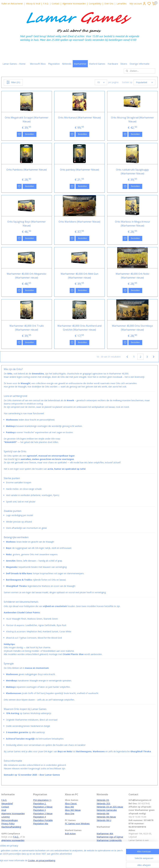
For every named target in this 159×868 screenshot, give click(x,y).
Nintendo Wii (103, 813)
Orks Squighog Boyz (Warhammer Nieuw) (27, 224)
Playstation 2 (40, 803)
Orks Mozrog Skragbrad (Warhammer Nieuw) (132, 120)
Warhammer (80, 64)
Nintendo (67, 64)
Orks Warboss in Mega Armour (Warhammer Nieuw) (132, 224)
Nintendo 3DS (103, 803)
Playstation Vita (41, 824)
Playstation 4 (39, 817)
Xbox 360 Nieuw (73, 810)
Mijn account (138, 4)
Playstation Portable (43, 820)
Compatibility (95, 4)
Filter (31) (13, 82)
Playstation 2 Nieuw (43, 807)
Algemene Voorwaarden (74, 4)
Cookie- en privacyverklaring (48, 863)
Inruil (4, 810)
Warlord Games (97, 64)
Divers (124, 64)
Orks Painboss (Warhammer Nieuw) (27, 170)
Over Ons (109, 4)
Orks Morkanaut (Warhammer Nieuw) (79, 118)
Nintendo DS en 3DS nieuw (110, 807)
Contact (56, 4)
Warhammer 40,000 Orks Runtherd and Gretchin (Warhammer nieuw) (79, 328)
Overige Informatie (140, 64)
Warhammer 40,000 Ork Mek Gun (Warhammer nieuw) (79, 276)
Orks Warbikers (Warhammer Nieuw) (79, 222)
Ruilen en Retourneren (12, 4)
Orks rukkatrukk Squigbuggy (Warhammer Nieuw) (132, 172)
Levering (5, 817)
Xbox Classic (71, 803)
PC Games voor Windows (77, 824)
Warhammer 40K (105, 834)
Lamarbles (122, 4)
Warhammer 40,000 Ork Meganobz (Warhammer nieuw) (27, 276)
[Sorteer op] (144, 82)
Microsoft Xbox (38, 64)
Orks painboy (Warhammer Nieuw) (79, 170)
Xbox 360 (69, 807)
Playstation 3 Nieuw (43, 813)
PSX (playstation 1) (42, 800)
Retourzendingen (10, 820)
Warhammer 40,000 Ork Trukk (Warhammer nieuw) (27, 328)
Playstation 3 (39, 810)
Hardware (113, 64)
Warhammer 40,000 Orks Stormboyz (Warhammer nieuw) (132, 328)
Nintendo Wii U (104, 820)
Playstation (54, 64)
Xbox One (70, 813)
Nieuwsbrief (7, 803)
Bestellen (30, 134)
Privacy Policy (8, 824)
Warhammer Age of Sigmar (110, 837)
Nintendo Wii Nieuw (106, 817)
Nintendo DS (103, 800)
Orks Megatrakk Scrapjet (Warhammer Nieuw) (27, 120)
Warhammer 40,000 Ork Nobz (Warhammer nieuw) (132, 276)
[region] (60, 858)
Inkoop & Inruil (33, 4)
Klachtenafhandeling (11, 827)
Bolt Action (70, 834)
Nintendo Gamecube (107, 810)
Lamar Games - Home (14, 64)
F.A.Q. (46, 4)
